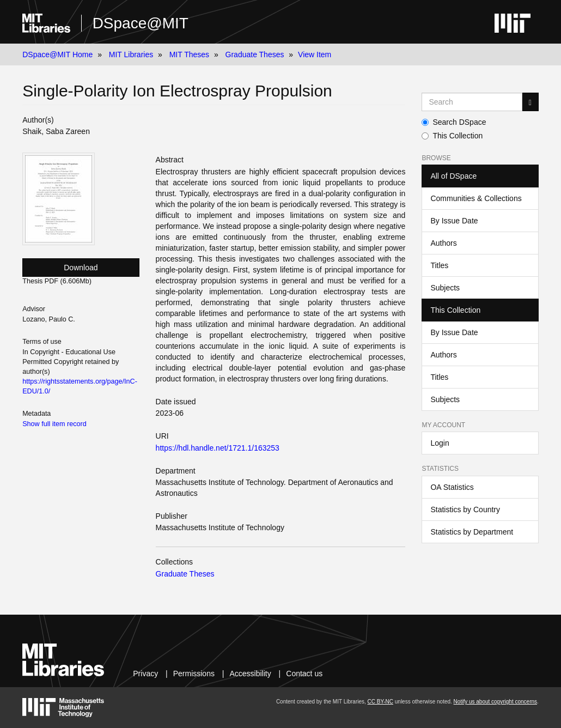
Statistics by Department (472, 532)
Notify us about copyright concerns (495, 702)
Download (81, 268)
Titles (439, 265)
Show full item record (54, 424)
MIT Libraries (131, 54)
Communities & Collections (476, 198)
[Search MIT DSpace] (472, 102)
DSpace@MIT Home (57, 54)
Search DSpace (454, 122)
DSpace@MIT (141, 23)
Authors (443, 243)
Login (440, 443)
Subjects (445, 288)
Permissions (194, 674)
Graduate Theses (255, 54)
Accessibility (250, 674)
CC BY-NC (380, 702)
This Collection (452, 136)
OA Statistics (452, 487)
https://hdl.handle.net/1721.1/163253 (218, 448)
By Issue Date (454, 221)
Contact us (304, 674)
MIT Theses (189, 54)
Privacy (145, 674)
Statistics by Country (465, 509)
